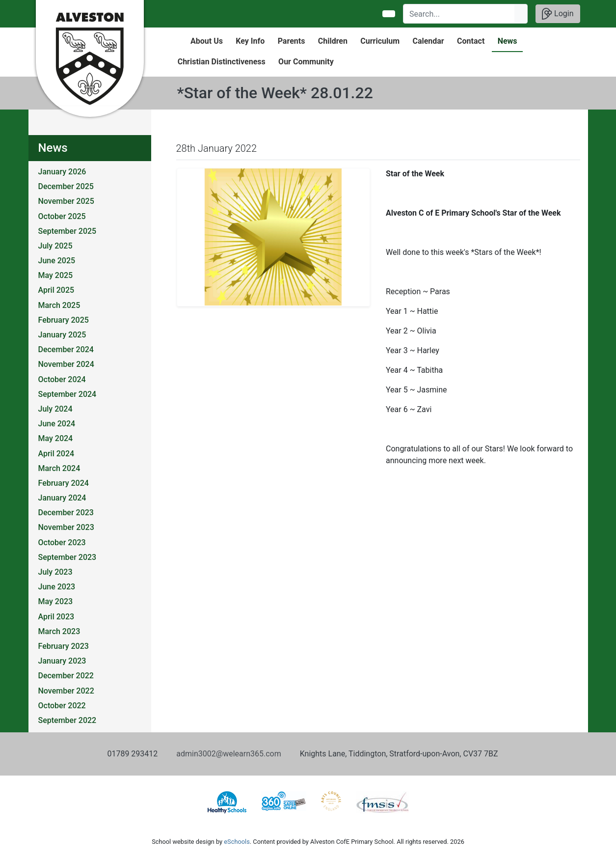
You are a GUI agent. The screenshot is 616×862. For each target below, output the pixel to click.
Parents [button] (292, 41)
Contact (471, 41)
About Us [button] (207, 41)
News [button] (508, 41)
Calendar (428, 41)
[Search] (459, 14)
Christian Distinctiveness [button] (222, 62)
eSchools (237, 842)
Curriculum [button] (380, 41)
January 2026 (62, 172)
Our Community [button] (306, 62)
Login (558, 14)
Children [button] (333, 41)
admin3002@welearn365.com (228, 754)
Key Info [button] (250, 41)
